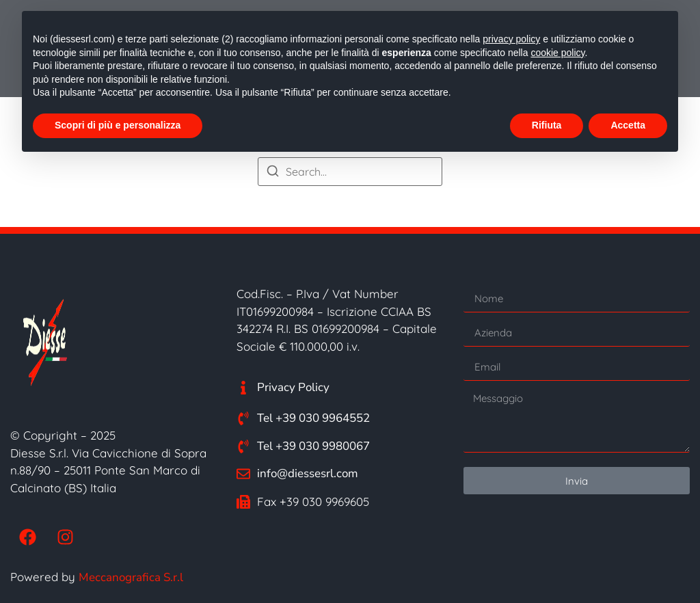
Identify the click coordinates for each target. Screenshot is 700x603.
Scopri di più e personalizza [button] (118, 125)
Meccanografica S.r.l (131, 577)
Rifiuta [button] (547, 125)
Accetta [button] (628, 125)
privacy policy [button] (511, 39)
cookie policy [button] (557, 53)
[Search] (273, 173)
